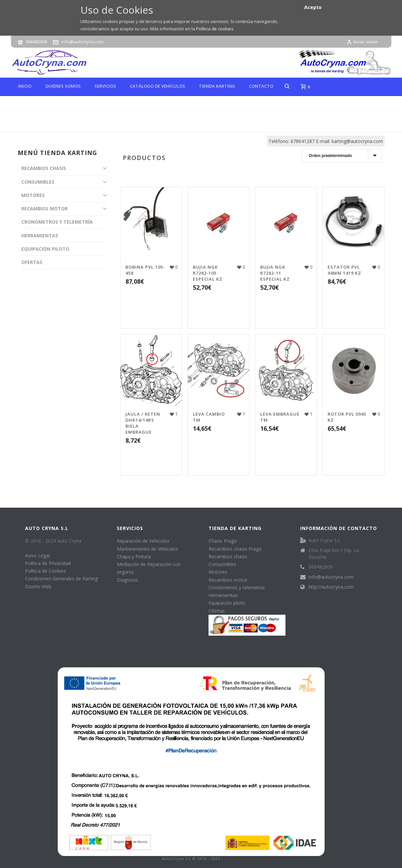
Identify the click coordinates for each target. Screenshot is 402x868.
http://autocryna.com (331, 587)
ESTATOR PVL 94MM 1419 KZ (344, 270)
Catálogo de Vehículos (157, 86)
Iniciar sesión (362, 42)
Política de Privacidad (48, 563)
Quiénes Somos (63, 86)
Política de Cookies (46, 571)
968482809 (37, 42)
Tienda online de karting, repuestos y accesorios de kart (272, 126)
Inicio (25, 86)
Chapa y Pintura (134, 556)
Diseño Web (38, 586)
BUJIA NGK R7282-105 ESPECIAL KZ (208, 273)
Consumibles (222, 564)
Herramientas (223, 595)
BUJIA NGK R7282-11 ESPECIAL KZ (275, 273)
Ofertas (217, 611)
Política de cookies (215, 29)
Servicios (105, 86)
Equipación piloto (227, 603)
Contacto (261, 86)
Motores (218, 572)
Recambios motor (228, 580)
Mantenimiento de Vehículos (147, 549)
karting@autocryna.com (357, 141)
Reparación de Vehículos (143, 541)
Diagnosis (127, 580)
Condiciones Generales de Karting (61, 578)
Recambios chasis (228, 556)
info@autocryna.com (82, 42)
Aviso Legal (37, 555)
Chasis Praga (223, 541)
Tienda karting (217, 86)
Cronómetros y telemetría (237, 587)
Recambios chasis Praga (235, 549)
